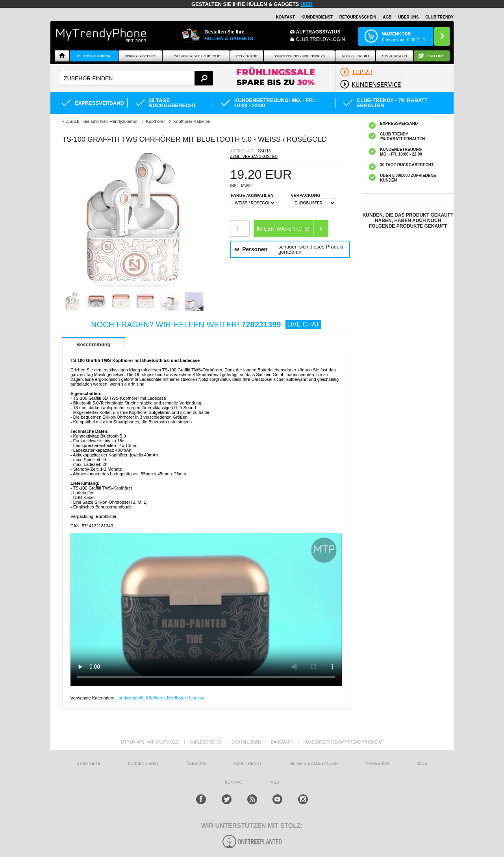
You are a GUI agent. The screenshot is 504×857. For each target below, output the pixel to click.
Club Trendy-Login (321, 39)
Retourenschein (358, 17)
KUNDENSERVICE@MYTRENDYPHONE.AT (344, 742)
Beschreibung (94, 344)
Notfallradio (355, 56)
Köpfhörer (155, 698)
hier (307, 4)
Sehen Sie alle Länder (314, 763)
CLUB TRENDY (439, 17)
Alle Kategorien (94, 56)
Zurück (72, 121)
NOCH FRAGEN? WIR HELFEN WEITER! (206, 325)
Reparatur (247, 56)
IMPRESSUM (377, 763)
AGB (387, 17)
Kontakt (285, 17)
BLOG (422, 763)
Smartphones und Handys (299, 56)
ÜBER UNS (408, 17)
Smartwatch (394, 56)
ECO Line (436, 56)
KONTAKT (234, 782)
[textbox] (136, 78)
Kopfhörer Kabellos (185, 698)
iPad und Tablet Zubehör (196, 56)
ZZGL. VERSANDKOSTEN (254, 157)
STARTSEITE (88, 763)
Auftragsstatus (318, 32)
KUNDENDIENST (144, 763)
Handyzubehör (140, 56)
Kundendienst (317, 17)
